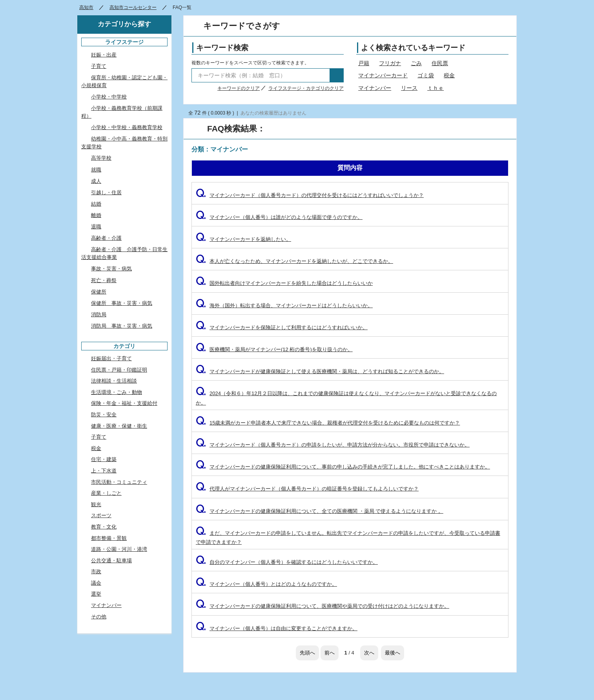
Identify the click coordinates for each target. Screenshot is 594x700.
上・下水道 (104, 471)
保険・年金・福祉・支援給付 (124, 403)
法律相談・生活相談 (114, 381)
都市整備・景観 (109, 538)
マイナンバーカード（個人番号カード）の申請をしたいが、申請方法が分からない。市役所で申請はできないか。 (333, 445)
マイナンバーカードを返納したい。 (243, 239)
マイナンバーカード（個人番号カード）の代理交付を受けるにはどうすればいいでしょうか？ (310, 195)
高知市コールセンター (133, 7)
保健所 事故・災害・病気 (122, 303)
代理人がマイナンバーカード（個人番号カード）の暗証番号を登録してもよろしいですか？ (307, 489)
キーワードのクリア (239, 88)
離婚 (96, 215)
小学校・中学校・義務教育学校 (127, 127)
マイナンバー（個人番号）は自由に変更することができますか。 (277, 628)
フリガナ (390, 63)
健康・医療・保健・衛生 (119, 426)
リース (409, 88)
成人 (96, 181)
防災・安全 (104, 415)
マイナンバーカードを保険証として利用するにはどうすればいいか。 (282, 327)
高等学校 (101, 158)
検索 (337, 75)
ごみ (416, 63)
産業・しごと (106, 493)
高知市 (86, 7)
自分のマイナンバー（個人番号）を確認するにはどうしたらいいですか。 (287, 562)
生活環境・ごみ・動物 (117, 392)
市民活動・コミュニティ (119, 482)
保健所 (99, 292)
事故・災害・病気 (111, 269)
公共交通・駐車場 (111, 561)
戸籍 (364, 63)
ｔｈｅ (435, 88)
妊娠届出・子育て (111, 358)
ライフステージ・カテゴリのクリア (306, 88)
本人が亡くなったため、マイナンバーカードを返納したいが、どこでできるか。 (294, 261)
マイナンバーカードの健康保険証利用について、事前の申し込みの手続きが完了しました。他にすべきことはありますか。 (343, 467)
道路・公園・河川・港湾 (119, 549)
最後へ (393, 653)
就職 (96, 170)
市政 (96, 571)
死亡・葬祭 (104, 280)
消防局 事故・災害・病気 (122, 326)
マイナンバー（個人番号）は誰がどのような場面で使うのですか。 (279, 217)
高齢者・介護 (106, 238)
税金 (449, 75)
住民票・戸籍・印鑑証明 (119, 370)
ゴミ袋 (426, 75)
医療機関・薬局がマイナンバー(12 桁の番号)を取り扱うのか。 (274, 349)
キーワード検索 (222, 48)
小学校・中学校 (109, 97)
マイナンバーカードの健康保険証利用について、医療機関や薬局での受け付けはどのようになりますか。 (323, 606)
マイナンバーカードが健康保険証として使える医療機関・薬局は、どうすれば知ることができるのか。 (320, 371)
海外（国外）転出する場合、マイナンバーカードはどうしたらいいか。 (284, 305)
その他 (99, 617)
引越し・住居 (106, 192)
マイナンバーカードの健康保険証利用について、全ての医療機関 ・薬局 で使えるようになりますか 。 (320, 511)
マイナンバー (375, 88)
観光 (96, 504)
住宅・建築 (104, 459)
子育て (99, 66)
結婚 (96, 204)
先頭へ (307, 653)
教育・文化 (104, 527)
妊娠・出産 (104, 55)
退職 (96, 227)
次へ (369, 653)
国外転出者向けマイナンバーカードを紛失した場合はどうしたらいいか (284, 283)
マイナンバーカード (383, 75)
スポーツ (101, 515)
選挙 (96, 594)
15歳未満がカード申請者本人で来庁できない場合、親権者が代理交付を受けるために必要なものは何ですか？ (328, 423)
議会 (96, 583)
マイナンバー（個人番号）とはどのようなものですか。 (266, 584)
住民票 (440, 63)
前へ (330, 653)
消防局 (99, 314)
